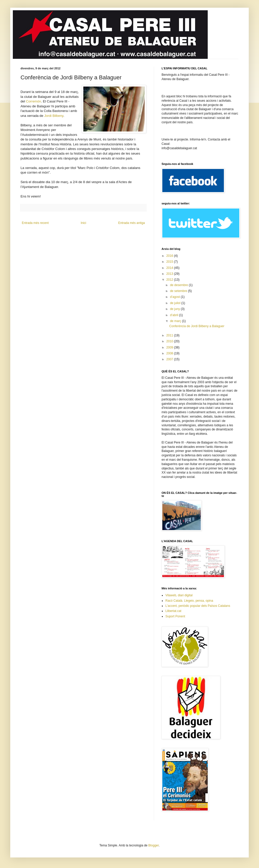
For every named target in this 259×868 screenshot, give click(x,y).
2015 (170, 262)
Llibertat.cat (173, 611)
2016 (170, 256)
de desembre (179, 285)
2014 (170, 268)
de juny (175, 309)
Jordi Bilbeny (54, 116)
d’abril (175, 315)
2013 (170, 274)
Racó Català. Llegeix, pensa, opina (189, 601)
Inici (83, 223)
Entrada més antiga (132, 223)
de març (176, 321)
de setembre (179, 291)
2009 (170, 347)
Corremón (33, 101)
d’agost (175, 297)
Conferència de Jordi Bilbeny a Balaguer (197, 326)
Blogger (153, 845)
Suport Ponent (175, 616)
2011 (170, 335)
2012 (170, 280)
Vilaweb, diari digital (179, 595)
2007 (170, 359)
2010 (170, 341)
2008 (170, 353)
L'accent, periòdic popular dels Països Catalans (198, 606)
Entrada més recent (35, 223)
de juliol (176, 303)
